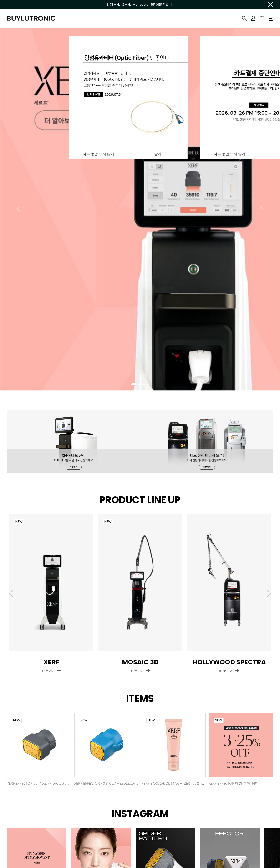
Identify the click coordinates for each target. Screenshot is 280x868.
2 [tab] (141, 386)
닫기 (158, 154)
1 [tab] (134, 386)
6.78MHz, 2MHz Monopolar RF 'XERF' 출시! (140, 4)
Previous (19, 209)
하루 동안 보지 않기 (229, 154)
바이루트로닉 (31, 18)
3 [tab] (145, 386)
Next (262, 209)
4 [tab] (149, 386)
